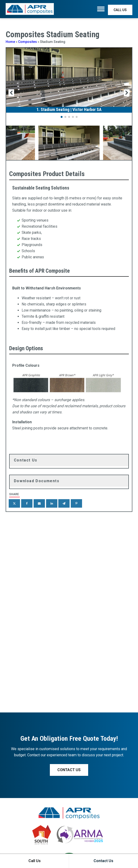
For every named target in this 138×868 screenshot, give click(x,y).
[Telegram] (64, 503)
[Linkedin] (52, 503)
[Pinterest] (76, 503)
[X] (14, 503)
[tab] (69, 460)
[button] (62, 117)
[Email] (39, 503)
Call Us (35, 861)
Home (10, 42)
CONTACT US (69, 770)
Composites (28, 42)
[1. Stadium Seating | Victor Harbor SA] (69, 108)
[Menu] (101, 9)
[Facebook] (27, 503)
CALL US (120, 10)
